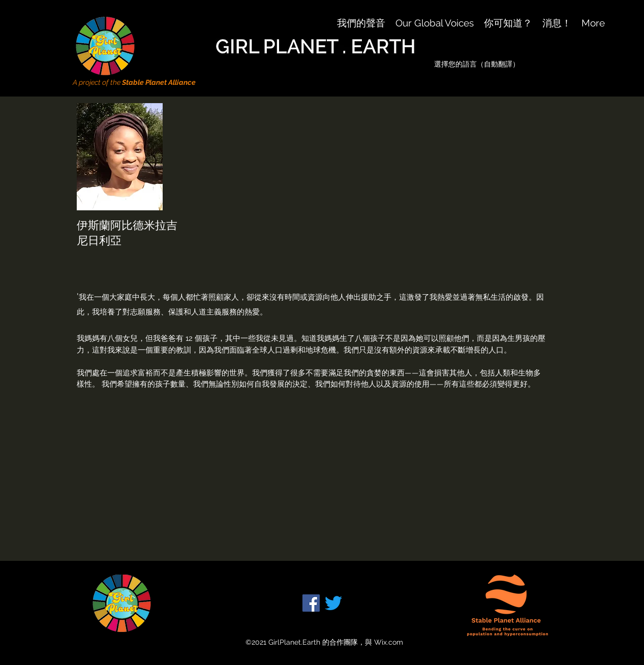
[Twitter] (333, 603)
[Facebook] (311, 603)
